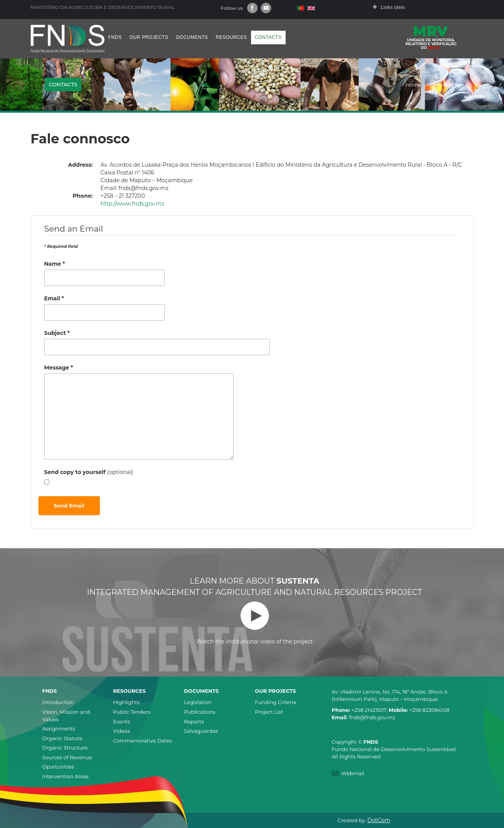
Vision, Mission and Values (66, 716)
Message (59, 368)
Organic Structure (65, 748)
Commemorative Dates (142, 741)
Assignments (59, 729)
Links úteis (393, 7)
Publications (200, 712)
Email (54, 298)
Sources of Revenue (67, 757)
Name (55, 264)
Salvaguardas (201, 731)
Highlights (126, 702)
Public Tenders (132, 712)
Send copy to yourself (75, 472)
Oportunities (58, 767)
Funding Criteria (276, 702)
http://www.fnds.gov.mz (133, 204)
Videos (122, 731)
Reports (194, 722)
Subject (57, 333)
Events (122, 722)
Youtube (266, 8)
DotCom (379, 820)
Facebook (252, 8)
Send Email (69, 506)
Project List (269, 712)
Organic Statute (62, 738)
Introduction (58, 702)
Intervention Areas (66, 776)
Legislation (198, 702)
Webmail (353, 773)
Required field (61, 247)
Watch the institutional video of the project (255, 623)
